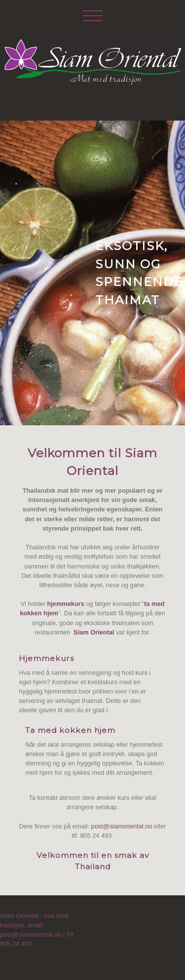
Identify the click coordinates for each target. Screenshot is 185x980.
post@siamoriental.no (122, 826)
